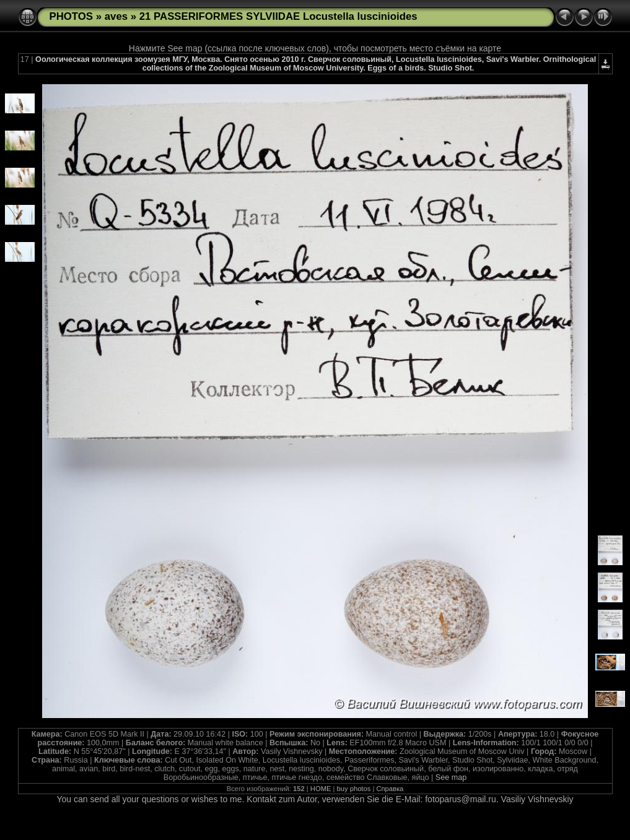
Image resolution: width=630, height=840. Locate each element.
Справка (390, 789)
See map (451, 777)
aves (116, 16)
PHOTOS (72, 16)
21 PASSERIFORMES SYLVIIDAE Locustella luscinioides (278, 16)
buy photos (354, 789)
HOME (321, 789)
